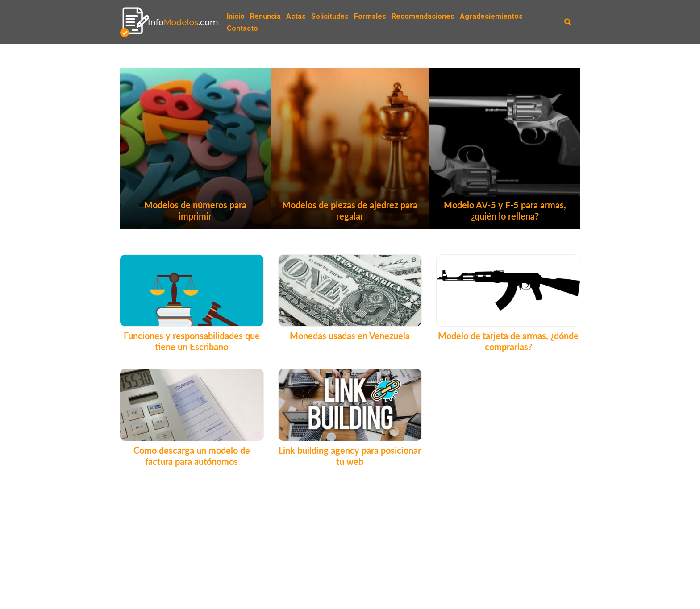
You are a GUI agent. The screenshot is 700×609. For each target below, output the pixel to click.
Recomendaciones (423, 16)
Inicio (236, 16)
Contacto (242, 28)
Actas (296, 16)
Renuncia (265, 16)
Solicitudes (330, 16)
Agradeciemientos (491, 16)
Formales (370, 16)
